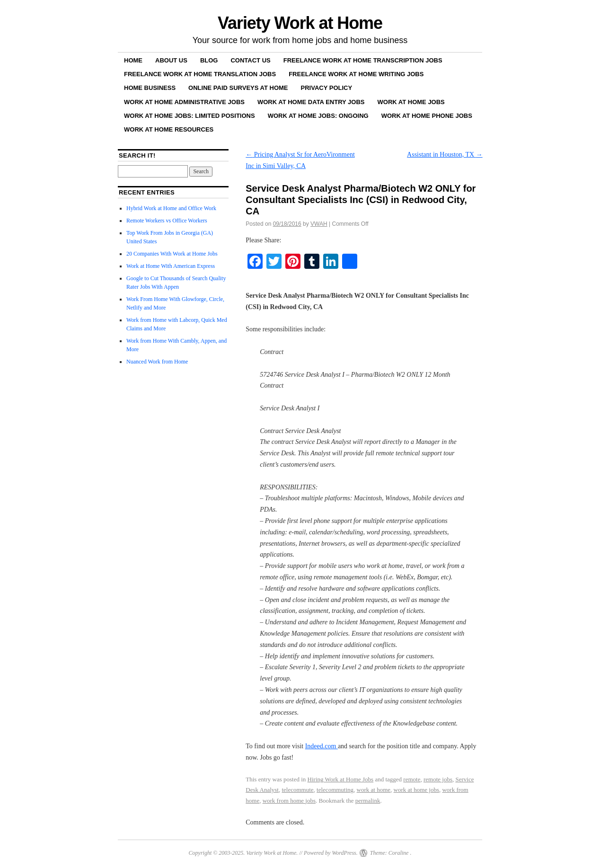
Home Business (150, 88)
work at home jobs (416, 790)
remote (412, 779)
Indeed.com (322, 746)
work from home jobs (289, 801)
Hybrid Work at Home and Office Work (171, 208)
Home (133, 60)
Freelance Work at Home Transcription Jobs (363, 60)
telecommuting (335, 790)
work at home (374, 790)
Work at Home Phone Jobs (427, 116)
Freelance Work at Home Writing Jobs (356, 74)
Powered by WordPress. (331, 853)
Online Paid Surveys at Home (238, 88)
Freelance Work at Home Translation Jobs (200, 74)
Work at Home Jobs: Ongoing (318, 116)
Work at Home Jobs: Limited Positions (190, 116)
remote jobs (438, 779)
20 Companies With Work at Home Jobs (172, 254)
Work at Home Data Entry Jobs (311, 102)
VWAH (319, 224)
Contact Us (250, 60)
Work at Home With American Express (171, 266)
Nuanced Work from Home (157, 362)
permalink (368, 801)
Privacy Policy (327, 88)
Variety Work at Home (300, 23)
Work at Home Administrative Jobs (184, 102)
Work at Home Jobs (411, 102)
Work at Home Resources (169, 129)
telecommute (297, 790)
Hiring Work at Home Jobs (341, 779)
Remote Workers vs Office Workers (167, 221)
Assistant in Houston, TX (445, 155)
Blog (209, 60)
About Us (171, 60)
